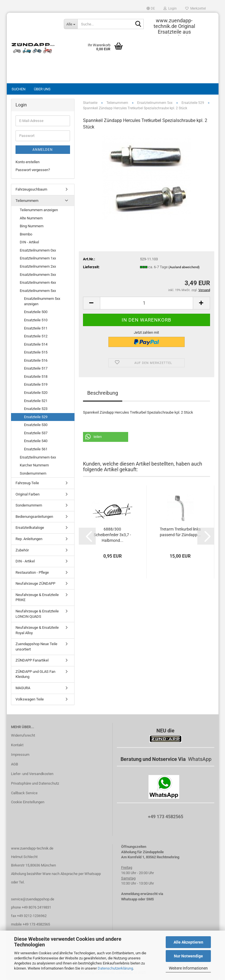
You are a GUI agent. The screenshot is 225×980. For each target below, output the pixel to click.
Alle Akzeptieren (188, 942)
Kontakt (17, 745)
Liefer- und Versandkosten (32, 774)
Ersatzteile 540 (36, 441)
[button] (151, 8)
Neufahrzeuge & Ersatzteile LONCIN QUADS (37, 614)
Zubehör (22, 550)
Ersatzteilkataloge (30, 528)
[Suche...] (71, 24)
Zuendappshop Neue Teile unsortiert (36, 647)
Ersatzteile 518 (36, 376)
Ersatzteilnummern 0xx (38, 250)
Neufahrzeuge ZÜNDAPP (35, 583)
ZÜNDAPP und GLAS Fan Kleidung (35, 674)
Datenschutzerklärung (115, 968)
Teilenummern (27, 201)
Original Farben (28, 494)
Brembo (26, 234)
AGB (15, 764)
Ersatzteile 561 (36, 449)
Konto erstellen (28, 162)
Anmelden (43, 150)
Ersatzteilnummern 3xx (38, 275)
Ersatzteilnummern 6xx (38, 457)
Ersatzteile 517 (36, 368)
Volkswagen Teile (30, 699)
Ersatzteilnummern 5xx (38, 291)
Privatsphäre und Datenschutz (35, 783)
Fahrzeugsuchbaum (31, 189)
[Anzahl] (147, 303)
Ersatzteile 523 (36, 409)
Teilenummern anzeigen (39, 210)
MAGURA (23, 688)
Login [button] (170, 8)
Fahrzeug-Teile (27, 483)
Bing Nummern (32, 226)
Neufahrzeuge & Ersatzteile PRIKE (37, 597)
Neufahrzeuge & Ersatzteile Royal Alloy (37, 630)
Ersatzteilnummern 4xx (38, 282)
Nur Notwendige (188, 956)
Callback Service (24, 793)
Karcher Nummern (34, 465)
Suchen (18, 89)
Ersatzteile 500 (36, 312)
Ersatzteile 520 (36, 393)
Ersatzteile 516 (36, 360)
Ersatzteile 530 (36, 425)
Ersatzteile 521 (36, 401)
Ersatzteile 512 (36, 336)
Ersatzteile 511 (36, 328)
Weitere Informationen (188, 968)
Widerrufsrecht (23, 735)
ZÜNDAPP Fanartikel (32, 660)
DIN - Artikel (29, 242)
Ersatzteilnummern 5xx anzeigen (42, 301)
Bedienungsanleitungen (34, 517)
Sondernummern (33, 473)
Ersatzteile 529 (36, 417)
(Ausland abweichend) (184, 267)
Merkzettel (195, 8)
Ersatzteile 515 (36, 352)
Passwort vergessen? (33, 170)
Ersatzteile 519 (36, 384)
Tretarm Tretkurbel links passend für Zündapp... (180, 532)
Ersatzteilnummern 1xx (38, 258)
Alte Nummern (31, 218)
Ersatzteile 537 (36, 433)
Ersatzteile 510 (36, 320)
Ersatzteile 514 (36, 344)
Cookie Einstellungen (28, 802)
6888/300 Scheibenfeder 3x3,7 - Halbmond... (112, 535)
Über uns (42, 89)
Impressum (20, 755)
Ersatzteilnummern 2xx (38, 266)
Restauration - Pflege (32, 572)
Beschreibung (103, 393)
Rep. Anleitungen (29, 539)
